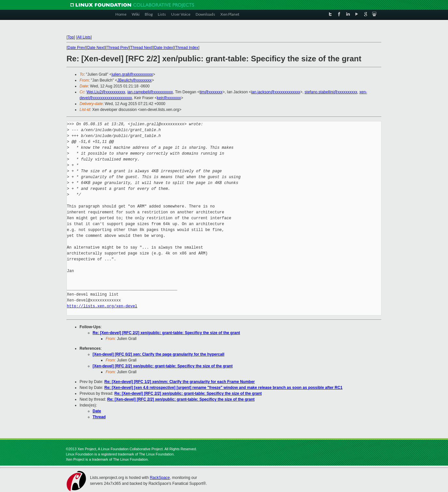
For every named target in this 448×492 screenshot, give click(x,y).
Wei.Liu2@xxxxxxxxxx (106, 92)
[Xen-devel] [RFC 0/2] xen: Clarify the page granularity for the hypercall (158, 354)
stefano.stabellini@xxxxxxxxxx (331, 92)
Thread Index (187, 48)
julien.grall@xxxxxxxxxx (132, 74)
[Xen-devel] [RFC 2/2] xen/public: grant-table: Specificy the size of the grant (163, 366)
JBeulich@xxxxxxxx (135, 80)
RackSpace (160, 478)
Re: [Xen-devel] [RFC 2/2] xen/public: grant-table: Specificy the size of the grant (166, 333)
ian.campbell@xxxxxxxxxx (150, 92)
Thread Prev (117, 48)
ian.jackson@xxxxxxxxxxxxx (276, 92)
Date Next (96, 48)
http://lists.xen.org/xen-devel (102, 306)
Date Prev (76, 48)
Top (71, 37)
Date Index (164, 48)
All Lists (84, 37)
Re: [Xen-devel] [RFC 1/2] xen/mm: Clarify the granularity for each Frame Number (179, 382)
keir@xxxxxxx (169, 98)
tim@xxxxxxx (211, 92)
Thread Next (141, 48)
